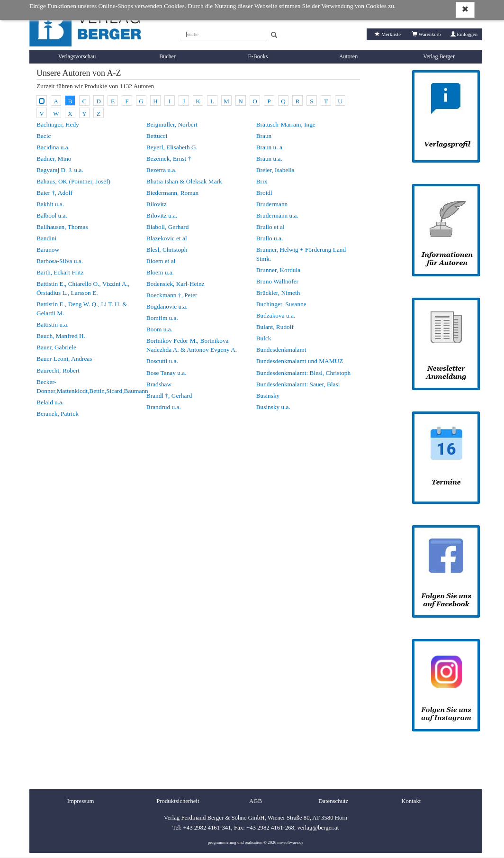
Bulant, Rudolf (275, 327)
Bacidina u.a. (53, 147)
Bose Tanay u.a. (166, 373)
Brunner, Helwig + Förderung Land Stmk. (301, 254)
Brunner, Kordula (278, 270)
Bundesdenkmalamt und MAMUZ (300, 361)
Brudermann (272, 204)
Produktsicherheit (178, 801)
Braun (264, 136)
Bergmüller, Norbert (172, 124)
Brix (262, 181)
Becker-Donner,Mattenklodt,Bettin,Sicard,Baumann (88, 386)
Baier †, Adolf (54, 193)
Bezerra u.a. (162, 170)
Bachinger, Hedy (58, 124)
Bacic (44, 136)
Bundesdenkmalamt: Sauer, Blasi (298, 384)
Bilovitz (157, 204)
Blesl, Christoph (167, 250)
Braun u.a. (269, 159)
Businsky (268, 396)
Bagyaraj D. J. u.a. (60, 170)
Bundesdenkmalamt (281, 350)
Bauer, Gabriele (56, 347)
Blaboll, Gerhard (168, 227)
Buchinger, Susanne (281, 304)
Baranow (48, 250)
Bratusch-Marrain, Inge (286, 124)
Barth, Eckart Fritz (60, 272)
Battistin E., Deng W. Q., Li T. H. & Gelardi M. (82, 309)
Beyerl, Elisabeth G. (172, 147)
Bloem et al (161, 261)
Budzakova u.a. (276, 315)
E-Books (258, 56)
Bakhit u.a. (50, 204)
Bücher (167, 56)
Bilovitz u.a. (162, 215)
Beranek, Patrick (58, 414)
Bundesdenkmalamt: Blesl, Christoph (304, 373)
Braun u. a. (270, 147)
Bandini (46, 238)
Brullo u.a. (270, 238)
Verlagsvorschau (77, 56)
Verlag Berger (439, 56)
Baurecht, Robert (58, 370)
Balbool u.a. (52, 215)
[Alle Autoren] (42, 100)
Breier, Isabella (275, 170)
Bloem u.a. (160, 272)
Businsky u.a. (273, 407)
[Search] (274, 35)
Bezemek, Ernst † (169, 159)
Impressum (81, 801)
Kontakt (411, 801)
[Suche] (224, 33)
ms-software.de (290, 842)
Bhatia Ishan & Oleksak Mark (184, 181)
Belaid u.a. (50, 402)
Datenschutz (333, 801)
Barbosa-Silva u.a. (60, 261)
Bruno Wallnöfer (277, 281)
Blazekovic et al (167, 238)
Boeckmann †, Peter (172, 295)
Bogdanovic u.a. (167, 306)
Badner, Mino (54, 159)
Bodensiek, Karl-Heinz (175, 284)
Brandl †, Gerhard (169, 396)
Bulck (264, 338)
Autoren (348, 56)
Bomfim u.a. (162, 318)
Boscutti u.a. (162, 361)
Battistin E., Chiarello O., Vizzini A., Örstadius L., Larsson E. (83, 288)
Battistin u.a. (53, 324)
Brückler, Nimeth (278, 293)
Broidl (264, 193)
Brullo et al (270, 227)
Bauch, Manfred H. (61, 336)
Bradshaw (159, 384)
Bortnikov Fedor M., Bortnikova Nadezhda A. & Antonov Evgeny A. (192, 345)
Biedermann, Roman (172, 193)
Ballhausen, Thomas (62, 227)
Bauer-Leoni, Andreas (64, 359)
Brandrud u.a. (164, 407)
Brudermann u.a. (277, 215)
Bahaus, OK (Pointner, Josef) (73, 181)
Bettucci (157, 136)
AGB (256, 801)
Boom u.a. (159, 329)
